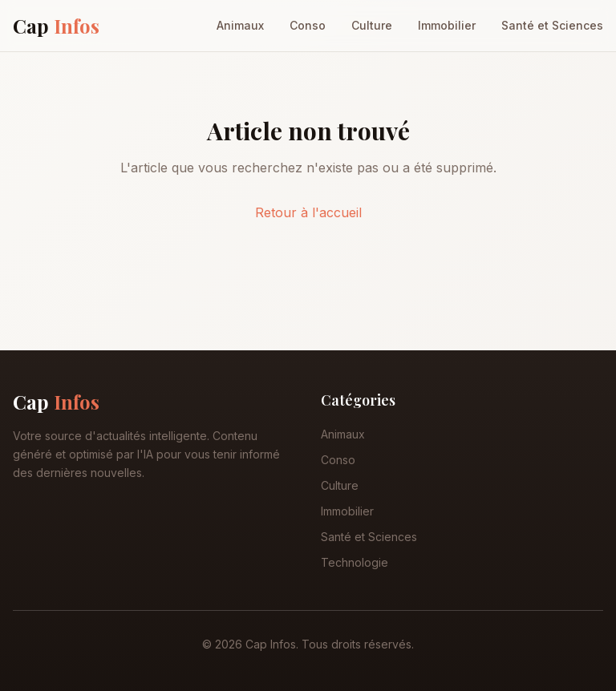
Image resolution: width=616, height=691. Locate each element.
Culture (372, 25)
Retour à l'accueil (308, 212)
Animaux (240, 25)
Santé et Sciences (552, 25)
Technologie (355, 562)
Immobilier (447, 25)
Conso (308, 25)
